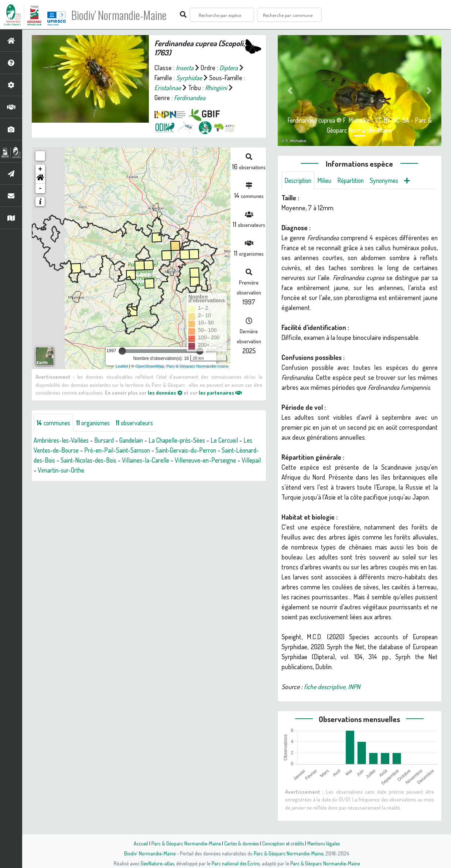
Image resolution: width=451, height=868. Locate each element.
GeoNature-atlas (156, 863)
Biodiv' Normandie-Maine (121, 15)
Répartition (355, 180)
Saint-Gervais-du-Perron (206, 450)
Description (299, 180)
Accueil (137, 843)
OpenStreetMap (150, 366)
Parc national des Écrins (235, 863)
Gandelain (137, 440)
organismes (97, 423)
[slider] (122, 351)
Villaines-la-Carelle (176, 460)
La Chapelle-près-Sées (185, 440)
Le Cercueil (235, 440)
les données (165, 392)
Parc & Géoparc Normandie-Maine (184, 843)
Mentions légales (326, 843)
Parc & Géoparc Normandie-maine (197, 366)
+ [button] (40, 169)
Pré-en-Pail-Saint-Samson (134, 450)
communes (55, 423)
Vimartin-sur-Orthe (116, 470)
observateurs (141, 423)
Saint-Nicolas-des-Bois (116, 460)
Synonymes (391, 180)
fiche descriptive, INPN (333, 687)
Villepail (76, 470)
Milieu (327, 180)
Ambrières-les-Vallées (63, 440)
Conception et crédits (284, 843)
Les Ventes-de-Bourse (64, 450)
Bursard (108, 440)
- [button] (40, 188)
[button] (40, 179)
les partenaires (221, 392)
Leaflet (122, 366)
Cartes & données (241, 843)
